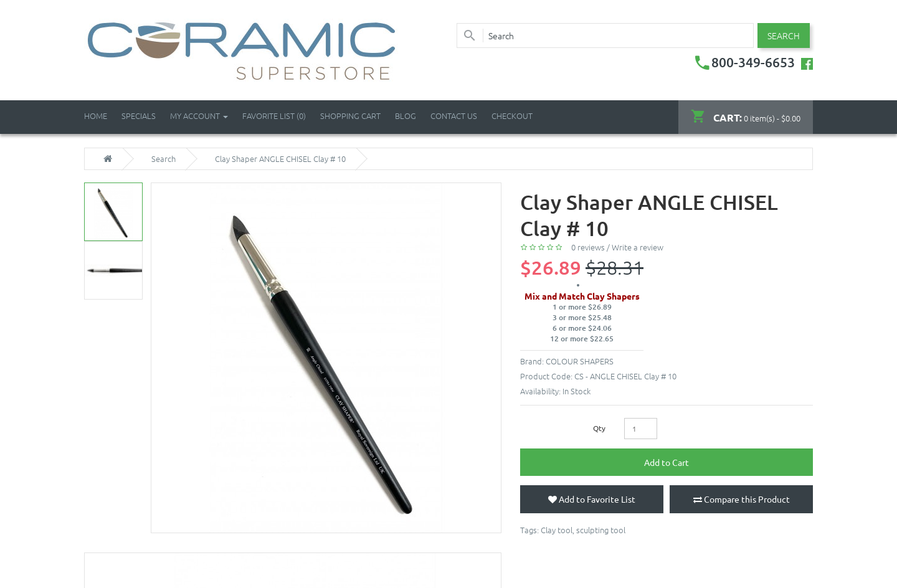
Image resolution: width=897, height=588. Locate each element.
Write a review (638, 247)
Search (164, 159)
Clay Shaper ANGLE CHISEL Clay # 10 (280, 159)
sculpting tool (601, 530)
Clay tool (557, 530)
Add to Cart (667, 462)
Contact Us (454, 116)
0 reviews (588, 247)
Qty (599, 428)
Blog (406, 116)
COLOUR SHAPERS (580, 361)
